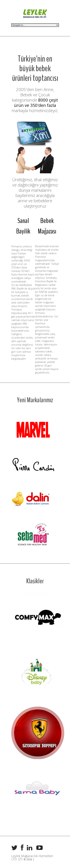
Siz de (15, 285)
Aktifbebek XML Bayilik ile (22, 287)
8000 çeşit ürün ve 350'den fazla (36, 103)
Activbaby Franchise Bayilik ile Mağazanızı (46, 281)
